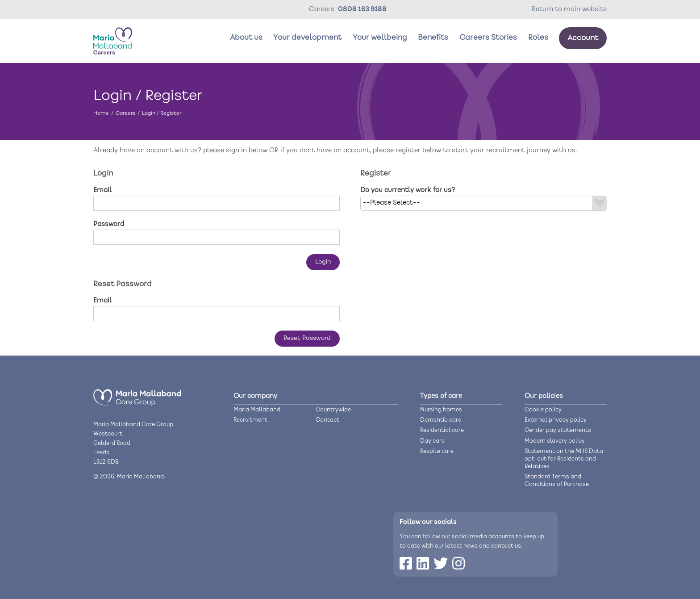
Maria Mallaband (257, 410)
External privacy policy (556, 420)
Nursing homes (441, 410)
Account (583, 38)
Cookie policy (543, 410)
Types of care (441, 396)
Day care (432, 441)
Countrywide (333, 410)
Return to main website (569, 9)
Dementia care (441, 420)
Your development (307, 38)
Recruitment (250, 420)
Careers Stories (488, 38)
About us (246, 38)
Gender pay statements (558, 430)
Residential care (442, 430)
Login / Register (162, 113)
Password (109, 224)
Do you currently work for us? (408, 190)
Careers (125, 113)
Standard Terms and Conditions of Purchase (557, 481)
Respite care (437, 451)
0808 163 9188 (362, 9)
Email (102, 190)
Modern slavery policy (555, 441)
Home (101, 113)
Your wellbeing (380, 38)
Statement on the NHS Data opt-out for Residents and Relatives (564, 459)
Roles (538, 38)
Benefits (433, 38)
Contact (327, 420)
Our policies (544, 396)
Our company (255, 396)
